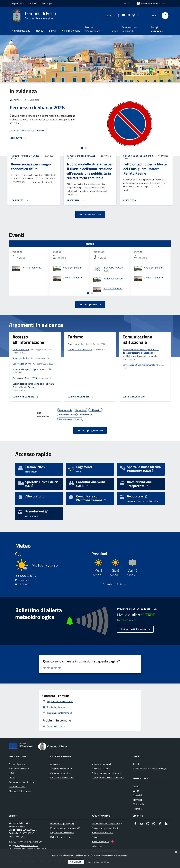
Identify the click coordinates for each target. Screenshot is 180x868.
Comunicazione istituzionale (129, 29)
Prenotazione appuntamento (65, 828)
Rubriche (137, 809)
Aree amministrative (19, 769)
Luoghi (136, 791)
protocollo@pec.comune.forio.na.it (30, 849)
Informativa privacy (101, 842)
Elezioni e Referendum (20, 791)
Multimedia (138, 804)
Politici (12, 778)
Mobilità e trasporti (101, 769)
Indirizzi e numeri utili (102, 833)
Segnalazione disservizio (62, 833)
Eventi (136, 786)
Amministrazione (21, 31)
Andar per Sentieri (73, 268)
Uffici (11, 773)
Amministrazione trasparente (107, 823)
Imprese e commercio (102, 764)
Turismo (114, 31)
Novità (40, 31)
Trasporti (96, 837)
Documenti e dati (17, 787)
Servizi (53, 31)
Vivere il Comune (71, 31)
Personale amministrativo (21, 782)
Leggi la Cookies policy (99, 862)
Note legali (97, 846)
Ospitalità (138, 795)
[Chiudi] (176, 852)
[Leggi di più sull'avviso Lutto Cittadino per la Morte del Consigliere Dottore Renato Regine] (133, 199)
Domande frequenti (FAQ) (62, 824)
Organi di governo (18, 764)
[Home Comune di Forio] (34, 16)
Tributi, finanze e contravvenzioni (108, 778)
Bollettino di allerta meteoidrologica (150, 769)
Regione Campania (19, 3)
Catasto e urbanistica (60, 773)
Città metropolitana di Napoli (40, 3)
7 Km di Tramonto (32, 268)
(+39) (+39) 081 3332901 (30, 842)
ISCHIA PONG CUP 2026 (113, 269)
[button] (165, 16)
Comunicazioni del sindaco (138, 156)
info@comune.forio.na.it (27, 845)
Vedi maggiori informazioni (135, 629)
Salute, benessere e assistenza (106, 773)
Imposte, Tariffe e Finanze (25, 156)
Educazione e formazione (62, 778)
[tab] (82, 148)
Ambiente (55, 764)
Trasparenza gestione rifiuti (105, 828)
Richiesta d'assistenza (61, 837)
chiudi (76, 862)
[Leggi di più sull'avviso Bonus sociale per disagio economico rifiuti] (20, 199)
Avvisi (17, 100)
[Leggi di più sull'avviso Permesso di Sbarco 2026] (18, 138)
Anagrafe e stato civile (61, 769)
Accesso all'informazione (93, 29)
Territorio (137, 800)
